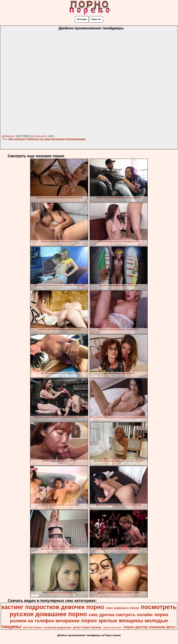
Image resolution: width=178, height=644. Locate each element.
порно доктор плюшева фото (149, 627)
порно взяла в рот (112, 627)
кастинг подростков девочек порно (53, 607)
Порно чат (96, 19)
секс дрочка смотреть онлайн (121, 615)
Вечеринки (58, 139)
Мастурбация (17, 139)
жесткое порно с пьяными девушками (47, 627)
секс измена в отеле (123, 608)
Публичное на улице (38, 139)
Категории (82, 19)
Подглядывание (76, 139)
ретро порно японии (87, 627)
